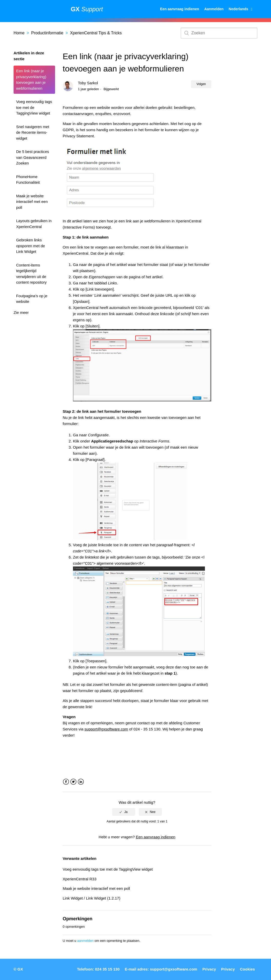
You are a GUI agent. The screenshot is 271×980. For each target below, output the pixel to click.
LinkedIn (81, 782)
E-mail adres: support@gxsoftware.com (161, 969)
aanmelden (85, 941)
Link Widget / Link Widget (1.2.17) (92, 898)
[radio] (124, 812)
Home (19, 33)
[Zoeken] (219, 33)
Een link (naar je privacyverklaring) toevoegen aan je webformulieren (31, 80)
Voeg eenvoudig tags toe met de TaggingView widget (34, 107)
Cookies (247, 969)
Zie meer (21, 312)
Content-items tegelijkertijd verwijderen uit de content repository (31, 274)
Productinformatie (47, 33)
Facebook (66, 782)
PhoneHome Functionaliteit (28, 180)
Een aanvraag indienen (180, 9)
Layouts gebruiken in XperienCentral (34, 224)
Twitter (73, 782)
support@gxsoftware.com (106, 729)
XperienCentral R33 (80, 879)
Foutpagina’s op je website (32, 299)
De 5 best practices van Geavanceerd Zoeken (33, 157)
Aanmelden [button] (214, 9)
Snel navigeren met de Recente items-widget (33, 132)
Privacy (209, 969)
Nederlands (239, 9)
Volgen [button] (201, 84)
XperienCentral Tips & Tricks (96, 33)
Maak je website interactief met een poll (32, 202)
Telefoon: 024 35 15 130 (98, 969)
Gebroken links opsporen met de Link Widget (31, 246)
